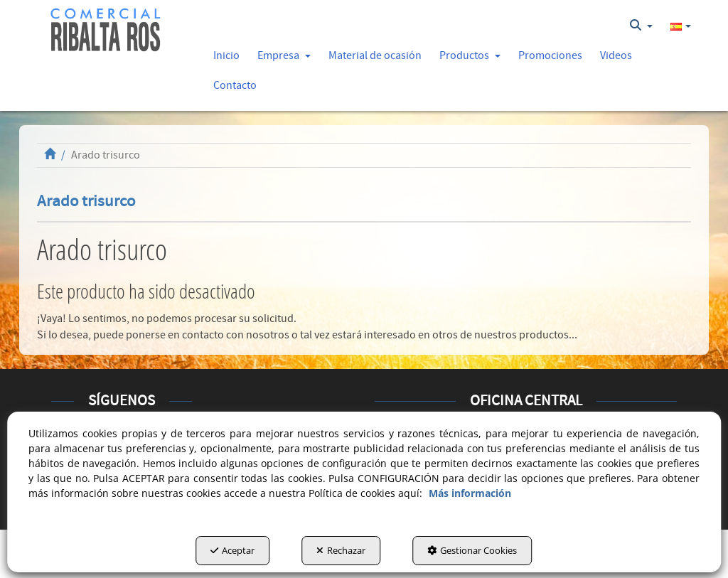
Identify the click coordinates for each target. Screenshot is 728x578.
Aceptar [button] (232, 550)
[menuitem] (641, 26)
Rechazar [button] (341, 550)
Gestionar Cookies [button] (472, 550)
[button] (106, 30)
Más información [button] (470, 493)
